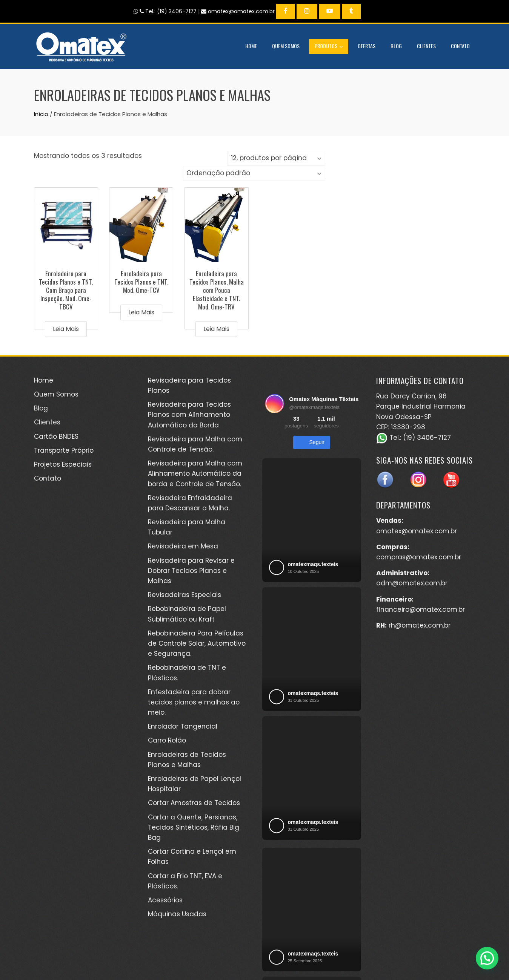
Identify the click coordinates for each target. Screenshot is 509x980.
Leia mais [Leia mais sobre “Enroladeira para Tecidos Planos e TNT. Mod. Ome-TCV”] (141, 312)
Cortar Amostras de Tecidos (194, 803)
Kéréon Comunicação (367, 957)
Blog (396, 46)
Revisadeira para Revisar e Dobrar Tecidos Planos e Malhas (191, 571)
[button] (487, 958)
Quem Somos (286, 46)
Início (41, 114)
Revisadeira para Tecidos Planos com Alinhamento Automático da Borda (189, 415)
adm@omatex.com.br (412, 583)
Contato (460, 46)
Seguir (312, 443)
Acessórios (165, 900)
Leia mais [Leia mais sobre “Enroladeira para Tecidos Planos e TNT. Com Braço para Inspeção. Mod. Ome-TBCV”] (66, 329)
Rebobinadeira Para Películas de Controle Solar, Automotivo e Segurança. (197, 643)
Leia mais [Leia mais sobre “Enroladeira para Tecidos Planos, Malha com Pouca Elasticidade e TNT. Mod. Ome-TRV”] (216, 329)
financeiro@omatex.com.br (421, 609)
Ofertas (367, 46)
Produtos (329, 47)
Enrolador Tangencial (183, 726)
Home (251, 46)
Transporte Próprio (64, 450)
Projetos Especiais (63, 464)
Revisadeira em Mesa (183, 546)
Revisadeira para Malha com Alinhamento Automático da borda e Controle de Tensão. (195, 473)
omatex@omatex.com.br (417, 531)
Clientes (426, 46)
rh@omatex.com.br (420, 625)
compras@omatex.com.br (419, 557)
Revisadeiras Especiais (185, 595)
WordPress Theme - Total (229, 965)
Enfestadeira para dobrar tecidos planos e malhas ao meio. (194, 702)
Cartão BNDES (56, 436)
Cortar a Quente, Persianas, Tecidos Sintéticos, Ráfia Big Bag (194, 827)
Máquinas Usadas (177, 914)
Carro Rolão (167, 740)
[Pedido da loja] (254, 173)
